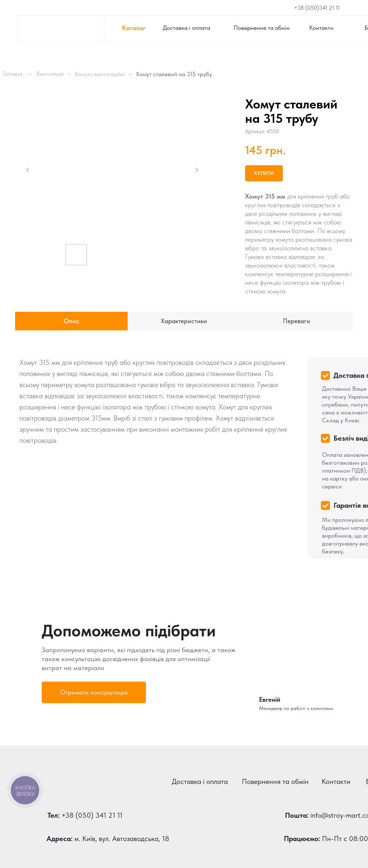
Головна (12, 74)
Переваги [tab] (296, 321)
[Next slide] (197, 170)
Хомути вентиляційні (99, 74)
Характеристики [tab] (184, 321)
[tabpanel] (184, 454)
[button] (94, 692)
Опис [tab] (72, 321)
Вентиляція (50, 74)
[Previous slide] (28, 170)
